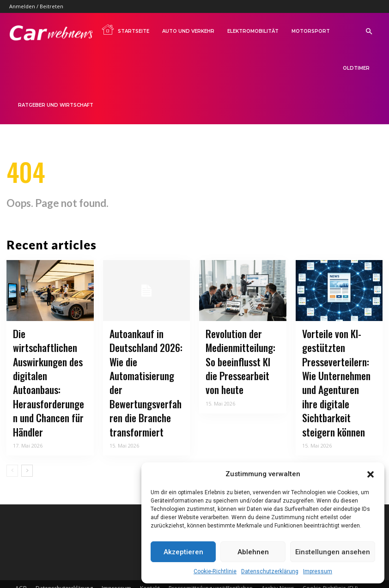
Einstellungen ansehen (333, 552)
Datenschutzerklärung (270, 571)
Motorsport (311, 31)
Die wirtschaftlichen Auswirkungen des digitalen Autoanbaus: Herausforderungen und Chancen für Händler (49, 367)
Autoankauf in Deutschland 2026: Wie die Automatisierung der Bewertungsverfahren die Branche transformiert (146, 373)
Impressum (318, 571)
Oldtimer (356, 68)
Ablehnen (253, 552)
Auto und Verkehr (188, 31)
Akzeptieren (183, 552)
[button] (371, 474)
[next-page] (27, 446)
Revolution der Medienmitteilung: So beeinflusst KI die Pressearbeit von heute (240, 361)
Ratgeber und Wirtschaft (56, 105)
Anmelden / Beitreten (36, 6)
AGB (21, 563)
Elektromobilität (253, 31)
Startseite (125, 30)
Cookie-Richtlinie (215, 571)
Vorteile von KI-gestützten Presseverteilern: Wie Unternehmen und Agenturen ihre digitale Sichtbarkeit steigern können (337, 373)
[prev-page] (12, 446)
